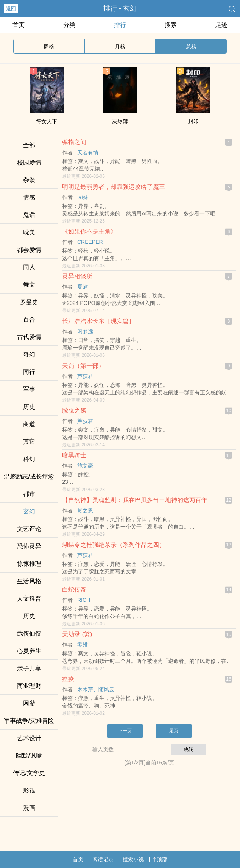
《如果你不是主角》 (89, 232)
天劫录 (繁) (77, 634)
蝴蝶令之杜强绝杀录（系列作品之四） (114, 545)
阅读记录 (103, 859)
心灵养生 (29, 651)
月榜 (120, 47)
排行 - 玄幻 (120, 8)
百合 (29, 319)
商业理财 (29, 686)
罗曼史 (29, 302)
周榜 (49, 47)
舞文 (29, 285)
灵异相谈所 (77, 276)
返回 (11, 9)
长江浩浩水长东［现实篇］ (98, 321)
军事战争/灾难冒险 (29, 721)
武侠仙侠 (29, 633)
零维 (83, 645)
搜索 (171, 25)
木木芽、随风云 (96, 689)
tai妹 (83, 197)
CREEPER (90, 242)
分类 (69, 25)
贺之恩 (85, 510)
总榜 (191, 47)
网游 (29, 703)
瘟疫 (68, 679)
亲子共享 (29, 668)
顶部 (160, 859)
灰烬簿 (120, 121)
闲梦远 (85, 331)
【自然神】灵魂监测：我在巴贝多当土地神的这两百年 (135, 500)
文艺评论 (29, 529)
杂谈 (29, 180)
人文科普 (29, 599)
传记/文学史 (29, 773)
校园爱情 (29, 162)
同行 (29, 372)
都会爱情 (29, 250)
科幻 (29, 459)
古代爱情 (29, 337)
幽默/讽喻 (29, 756)
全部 (29, 145)
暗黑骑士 (74, 455)
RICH (84, 600)
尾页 (174, 731)
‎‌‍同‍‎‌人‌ (29, 267)
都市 (29, 494)
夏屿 (83, 287)
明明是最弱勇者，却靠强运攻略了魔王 (114, 187)
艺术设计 (29, 738)
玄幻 (29, 511)
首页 (19, 25)
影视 (29, 790)
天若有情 (88, 152)
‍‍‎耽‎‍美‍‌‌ (29, 232)
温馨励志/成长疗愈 (29, 476)
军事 (29, 389)
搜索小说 (133, 859)
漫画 (29, 808)
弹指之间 (74, 142)
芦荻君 (85, 376)
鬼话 (29, 215)
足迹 (221, 25)
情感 (29, 197)
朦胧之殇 (74, 410)
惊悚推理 (29, 564)
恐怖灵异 (29, 546)
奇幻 (29, 354)
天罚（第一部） (83, 366)
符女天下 (47, 121)
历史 (29, 407)
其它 (29, 442)
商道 (29, 424)
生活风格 (29, 581)
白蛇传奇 (74, 589)
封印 (193, 121)
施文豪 (85, 466)
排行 (120, 25)
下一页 (125, 731)
